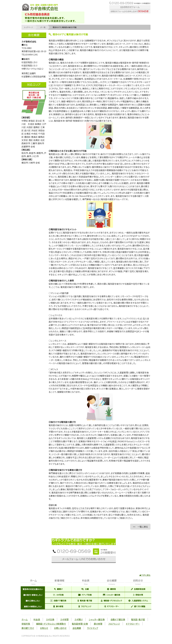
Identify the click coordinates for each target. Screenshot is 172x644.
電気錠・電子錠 (85, 601)
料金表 (37, 619)
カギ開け (79, 619)
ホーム (25, 619)
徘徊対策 (138, 595)
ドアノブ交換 (85, 595)
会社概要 (77, 628)
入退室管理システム (138, 601)
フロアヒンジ (85, 606)
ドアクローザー (112, 606)
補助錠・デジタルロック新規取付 (51, 624)
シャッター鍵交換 (112, 595)
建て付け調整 (138, 606)
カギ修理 (64, 619)
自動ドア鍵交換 (58, 601)
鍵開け (58, 589)
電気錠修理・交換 (80, 624)
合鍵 (85, 589)
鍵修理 (111, 589)
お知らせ (44, 628)
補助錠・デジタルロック (111, 601)
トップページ (29, 27)
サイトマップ (93, 628)
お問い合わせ (60, 628)
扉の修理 (58, 606)
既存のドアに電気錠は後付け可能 (65, 27)
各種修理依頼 (138, 589)
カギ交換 (58, 595)
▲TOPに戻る (145, 575)
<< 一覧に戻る (140, 527)
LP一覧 (43, 27)
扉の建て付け (28, 628)
